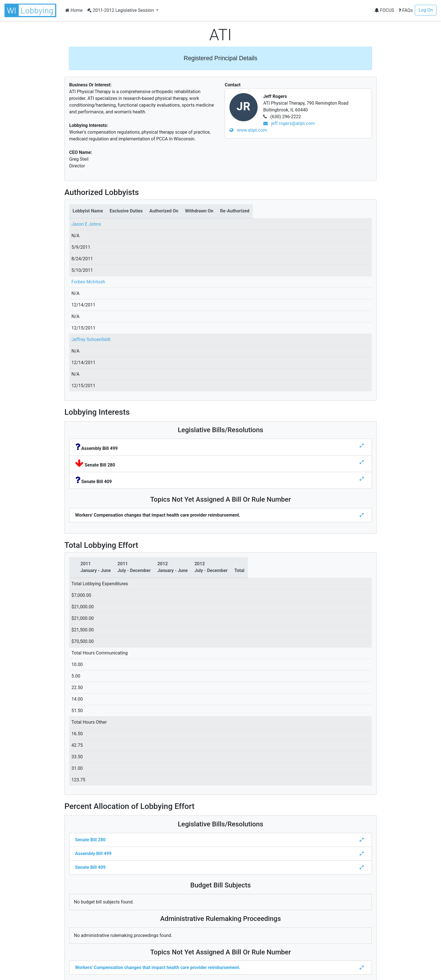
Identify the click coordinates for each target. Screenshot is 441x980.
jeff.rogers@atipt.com (289, 123)
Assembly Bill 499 (93, 854)
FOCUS (384, 10)
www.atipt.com (248, 130)
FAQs (406, 10)
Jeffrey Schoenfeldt (91, 339)
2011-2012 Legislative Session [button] (121, 10)
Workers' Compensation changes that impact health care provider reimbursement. (158, 967)
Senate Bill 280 (90, 840)
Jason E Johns (86, 224)
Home (74, 10)
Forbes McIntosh (88, 282)
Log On (426, 10)
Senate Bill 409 (90, 867)
